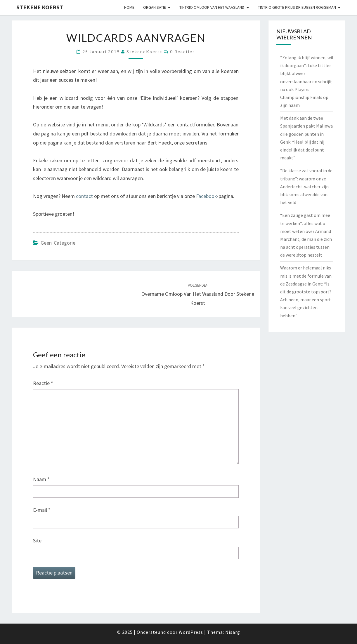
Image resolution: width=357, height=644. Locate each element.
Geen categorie (58, 243)
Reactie (43, 383)
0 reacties (183, 52)
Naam (41, 479)
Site (37, 541)
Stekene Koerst (40, 7)
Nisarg (233, 632)
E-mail (42, 510)
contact (84, 196)
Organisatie (155, 7)
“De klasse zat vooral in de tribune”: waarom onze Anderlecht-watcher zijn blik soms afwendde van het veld (306, 186)
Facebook (206, 196)
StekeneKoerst (144, 52)
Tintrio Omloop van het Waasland (212, 7)
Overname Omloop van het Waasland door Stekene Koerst (198, 294)
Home (129, 7)
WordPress (191, 632)
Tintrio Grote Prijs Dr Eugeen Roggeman (297, 7)
